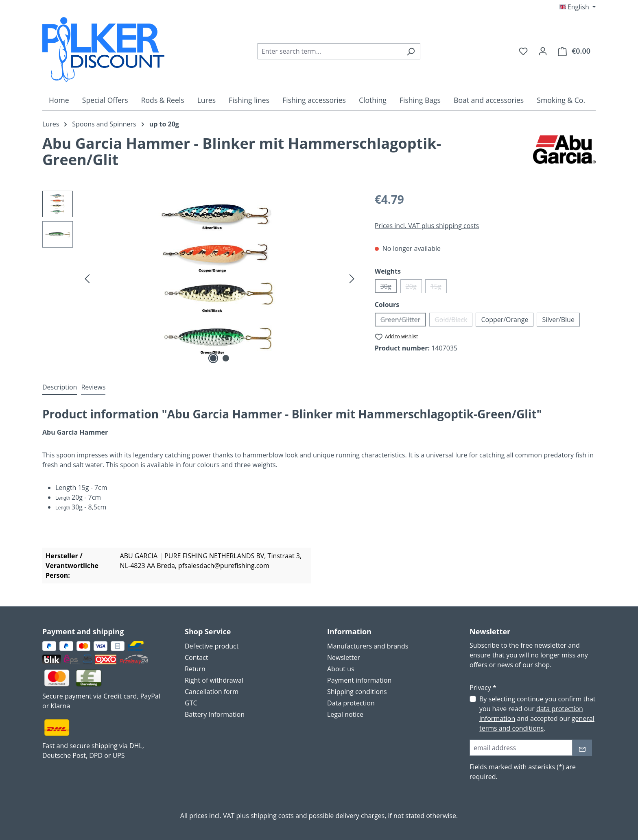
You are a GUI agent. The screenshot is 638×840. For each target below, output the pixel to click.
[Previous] (87, 278)
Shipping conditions (357, 692)
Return (195, 669)
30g (389, 287)
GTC (191, 703)
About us (341, 669)
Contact (196, 657)
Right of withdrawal (214, 680)
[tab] (60, 387)
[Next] (352, 278)
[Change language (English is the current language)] (578, 7)
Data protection (351, 703)
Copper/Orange (505, 320)
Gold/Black (453, 321)
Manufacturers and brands (368, 646)
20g (414, 287)
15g (439, 287)
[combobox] (330, 51)
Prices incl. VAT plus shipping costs (427, 226)
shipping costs (272, 816)
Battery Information (215, 714)
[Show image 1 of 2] (213, 358)
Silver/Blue (558, 320)
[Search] (411, 51)
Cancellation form (212, 692)
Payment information (359, 680)
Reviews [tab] (93, 387)
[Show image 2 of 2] (226, 358)
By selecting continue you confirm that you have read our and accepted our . (537, 714)
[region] (200, 278)
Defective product (212, 646)
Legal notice (345, 714)
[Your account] (543, 51)
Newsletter (344, 657)
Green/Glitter (403, 321)
